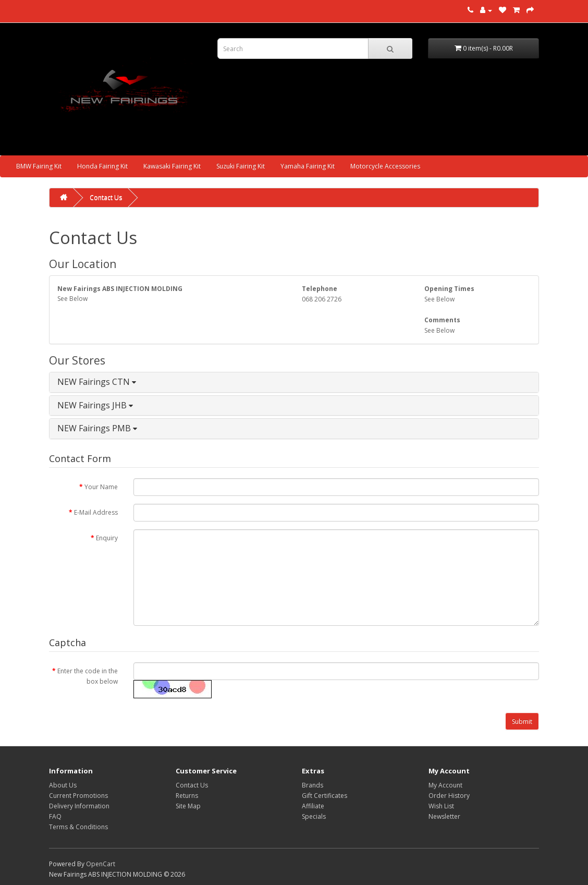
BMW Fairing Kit (39, 166)
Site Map (188, 806)
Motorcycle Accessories (385, 166)
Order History (449, 796)
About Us (63, 785)
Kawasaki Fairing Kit (172, 166)
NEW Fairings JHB (95, 405)
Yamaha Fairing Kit (308, 166)
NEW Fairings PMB (97, 428)
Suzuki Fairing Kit (241, 166)
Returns (187, 796)
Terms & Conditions (78, 827)
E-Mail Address (96, 512)
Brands (313, 785)
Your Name (101, 487)
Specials (314, 816)
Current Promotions (78, 796)
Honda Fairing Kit (102, 166)
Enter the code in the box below (88, 676)
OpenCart (101, 864)
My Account (445, 785)
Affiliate (313, 806)
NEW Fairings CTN (97, 382)
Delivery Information (79, 806)
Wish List (441, 806)
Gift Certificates (324, 796)
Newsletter (444, 816)
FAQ (55, 816)
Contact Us (106, 197)
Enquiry (107, 538)
